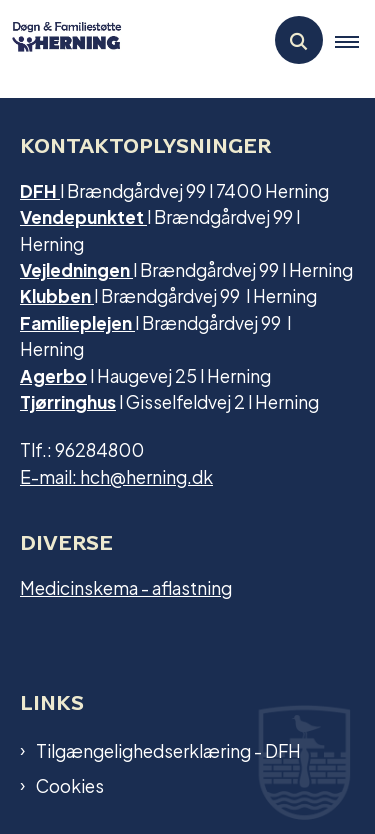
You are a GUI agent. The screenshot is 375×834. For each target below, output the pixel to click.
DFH (40, 189)
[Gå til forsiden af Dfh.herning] (61, 39)
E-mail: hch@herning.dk (116, 475)
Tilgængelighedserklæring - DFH (168, 750)
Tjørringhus (68, 400)
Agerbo (53, 374)
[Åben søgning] (299, 40)
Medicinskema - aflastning (126, 586)
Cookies (70, 785)
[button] (355, 41)
